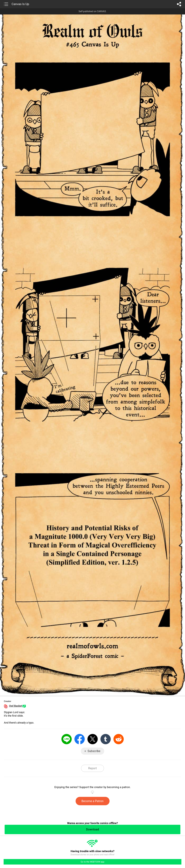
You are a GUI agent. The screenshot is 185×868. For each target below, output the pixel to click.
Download (92, 829)
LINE (67, 739)
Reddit (119, 739)
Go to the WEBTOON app (92, 862)
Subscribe (94, 751)
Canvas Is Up (20, 4)
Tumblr (106, 739)
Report (92, 768)
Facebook (80, 739)
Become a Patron (93, 801)
